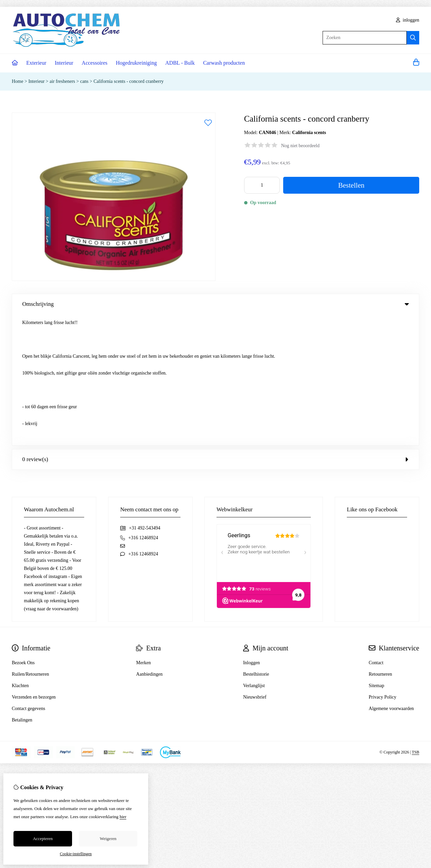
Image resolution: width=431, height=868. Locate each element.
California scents (309, 133)
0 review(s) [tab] (215, 328)
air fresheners (63, 81)
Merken (143, 532)
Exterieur (36, 63)
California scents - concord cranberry (129, 81)
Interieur (64, 63)
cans (84, 81)
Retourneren (380, 543)
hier (123, 817)
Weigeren (108, 839)
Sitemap (376, 555)
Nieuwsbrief (255, 566)
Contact (376, 532)
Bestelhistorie (256, 543)
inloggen (408, 20)
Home (18, 81)
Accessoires (95, 63)
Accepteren (43, 839)
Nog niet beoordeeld (300, 146)
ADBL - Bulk (180, 63)
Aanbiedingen (149, 543)
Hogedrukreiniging (136, 63)
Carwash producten (224, 63)
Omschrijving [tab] (215, 304)
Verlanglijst (254, 555)
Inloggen (252, 532)
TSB (416, 621)
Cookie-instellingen (76, 854)
